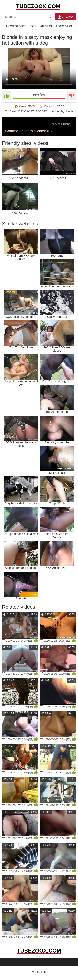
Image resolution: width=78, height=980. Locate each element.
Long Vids (64, 26)
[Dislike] (71, 96)
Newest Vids (16, 26)
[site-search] (49, 17)
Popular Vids (41, 26)
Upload (66, 17)
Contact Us (39, 972)
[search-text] (28, 17)
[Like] (7, 96)
